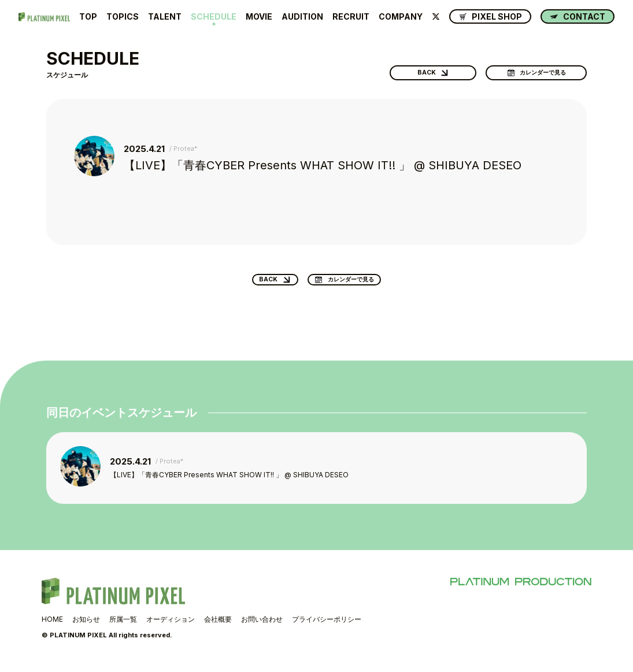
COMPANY (401, 17)
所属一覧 (123, 625)
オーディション (171, 625)
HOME (52, 625)
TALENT (165, 17)
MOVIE (259, 17)
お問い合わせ (262, 625)
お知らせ (86, 625)
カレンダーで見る (539, 69)
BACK (419, 69)
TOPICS (123, 17)
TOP (88, 17)
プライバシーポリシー (327, 625)
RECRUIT (351, 17)
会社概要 (218, 625)
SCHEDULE (214, 17)
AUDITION (302, 17)
